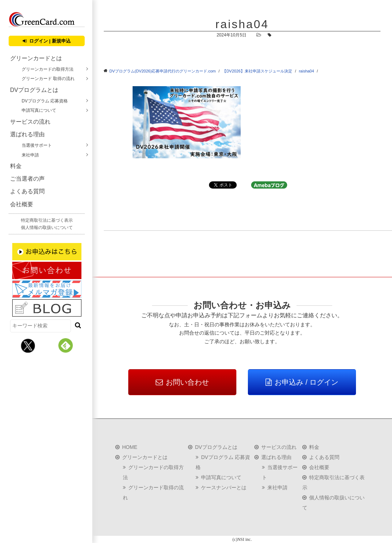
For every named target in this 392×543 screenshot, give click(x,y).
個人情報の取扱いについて (47, 228)
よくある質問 (27, 191)
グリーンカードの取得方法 (48, 69)
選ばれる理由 (27, 134)
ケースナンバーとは (224, 487)
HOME (130, 447)
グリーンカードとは (36, 58)
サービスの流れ (30, 122)
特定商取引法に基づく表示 (47, 220)
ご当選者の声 (27, 179)
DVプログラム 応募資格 (45, 101)
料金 (16, 166)
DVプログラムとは (34, 90)
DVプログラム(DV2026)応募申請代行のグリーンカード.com (163, 71)
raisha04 (306, 71)
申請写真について (39, 110)
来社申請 (30, 155)
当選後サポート (37, 145)
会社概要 (22, 204)
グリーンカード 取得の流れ (48, 79)
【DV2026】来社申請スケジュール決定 (257, 71)
